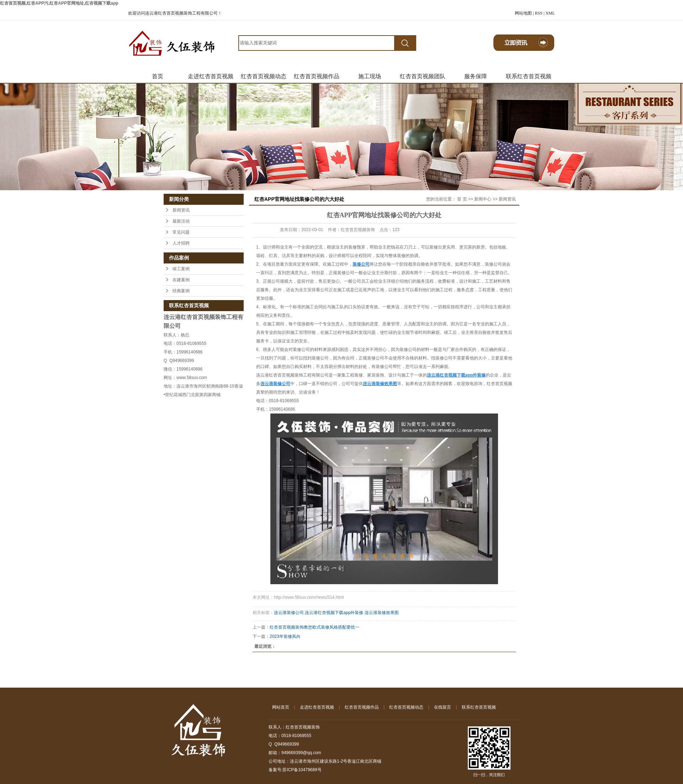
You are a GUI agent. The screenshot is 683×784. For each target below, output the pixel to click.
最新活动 (181, 221)
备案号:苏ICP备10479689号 (295, 770)
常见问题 (181, 232)
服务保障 (476, 76)
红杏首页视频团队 (423, 76)
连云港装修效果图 (382, 613)
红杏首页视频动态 (264, 76)
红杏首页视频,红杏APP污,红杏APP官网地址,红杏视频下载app (59, 3)
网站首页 (281, 707)
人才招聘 (181, 243)
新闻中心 (483, 199)
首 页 (462, 199)
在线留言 (443, 707)
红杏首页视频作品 (317, 76)
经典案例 (181, 291)
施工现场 (370, 76)
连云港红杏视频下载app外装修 (334, 613)
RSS (539, 13)
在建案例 (181, 280)
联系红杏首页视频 (529, 76)
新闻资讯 (181, 210)
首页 (158, 76)
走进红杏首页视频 (211, 76)
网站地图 (523, 13)
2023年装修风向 (285, 636)
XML (550, 13)
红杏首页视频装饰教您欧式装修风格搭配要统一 (314, 627)
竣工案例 (181, 269)
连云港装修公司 (289, 613)
